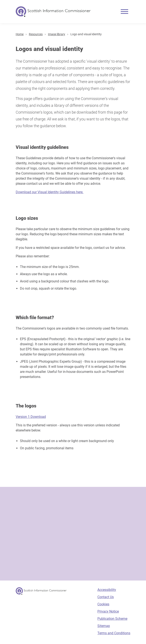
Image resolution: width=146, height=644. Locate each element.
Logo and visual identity (86, 34)
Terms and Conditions (114, 633)
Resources (36, 34)
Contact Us (106, 597)
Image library (57, 34)
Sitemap (104, 626)
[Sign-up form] (73, 534)
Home (20, 34)
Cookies (103, 604)
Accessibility (107, 590)
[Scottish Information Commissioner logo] (53, 12)
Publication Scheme (112, 619)
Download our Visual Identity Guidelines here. (50, 192)
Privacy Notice (108, 611)
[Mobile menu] (124, 12)
